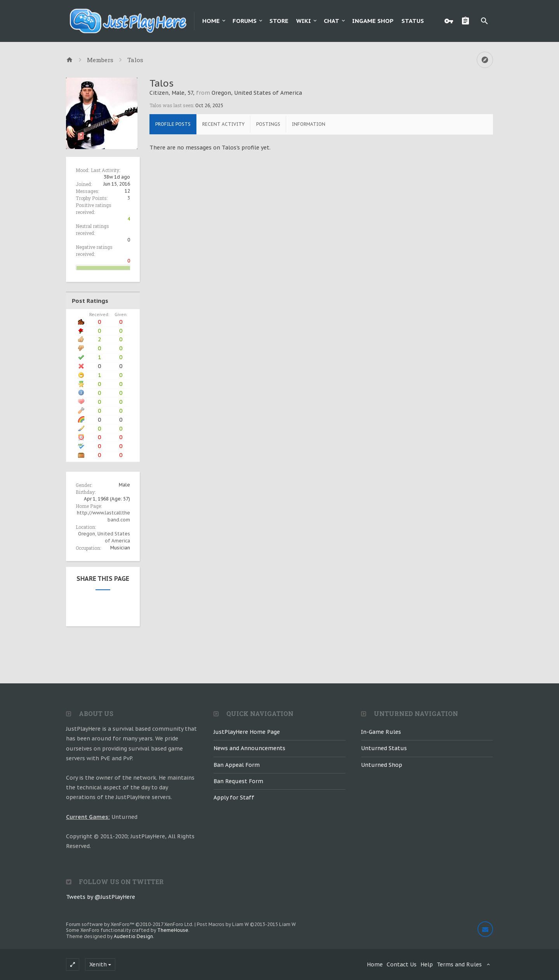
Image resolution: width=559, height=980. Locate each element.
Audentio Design (133, 936)
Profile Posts (173, 124)
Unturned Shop (382, 765)
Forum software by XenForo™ (130, 924)
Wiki (304, 21)
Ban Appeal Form (237, 765)
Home (211, 21)
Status (413, 21)
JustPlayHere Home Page (247, 732)
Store (279, 21)
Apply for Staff (234, 798)
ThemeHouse (173, 930)
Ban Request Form (238, 781)
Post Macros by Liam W (246, 924)
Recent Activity (223, 124)
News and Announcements (249, 748)
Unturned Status (384, 748)
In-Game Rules (381, 732)
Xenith (98, 964)
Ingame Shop (373, 21)
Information (309, 124)
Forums (245, 21)
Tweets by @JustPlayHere (101, 897)
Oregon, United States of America (257, 93)
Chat (332, 21)
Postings (268, 124)
